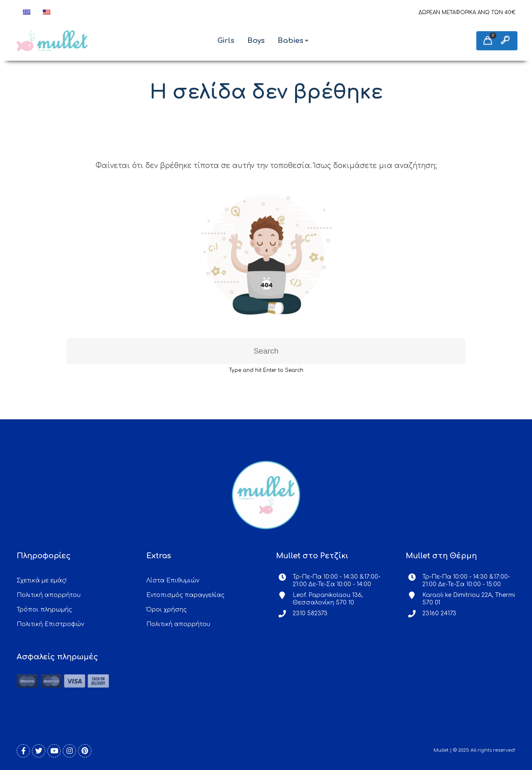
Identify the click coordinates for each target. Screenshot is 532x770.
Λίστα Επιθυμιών (173, 581)
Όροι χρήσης (166, 610)
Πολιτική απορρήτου (49, 595)
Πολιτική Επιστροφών (50, 624)
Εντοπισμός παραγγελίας (185, 595)
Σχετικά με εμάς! (42, 581)
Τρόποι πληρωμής (44, 610)
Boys (256, 41)
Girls (226, 41)
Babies (291, 41)
